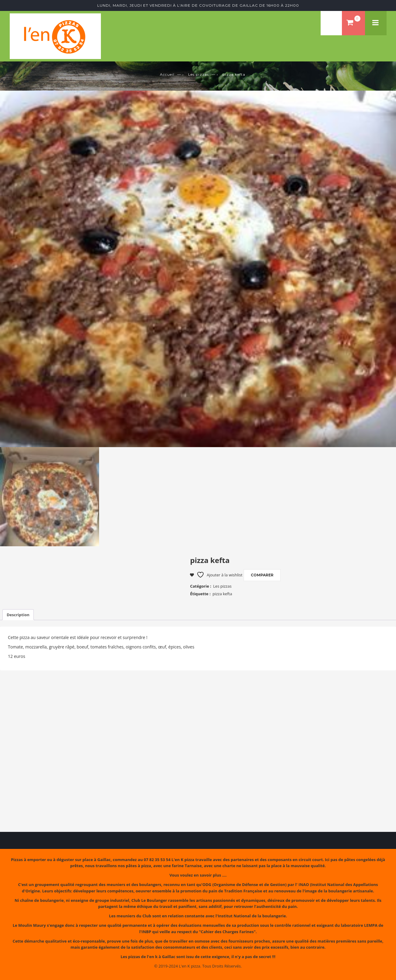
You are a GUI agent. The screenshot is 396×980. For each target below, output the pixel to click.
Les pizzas (198, 74)
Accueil (167, 74)
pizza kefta (222, 594)
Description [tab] (18, 615)
